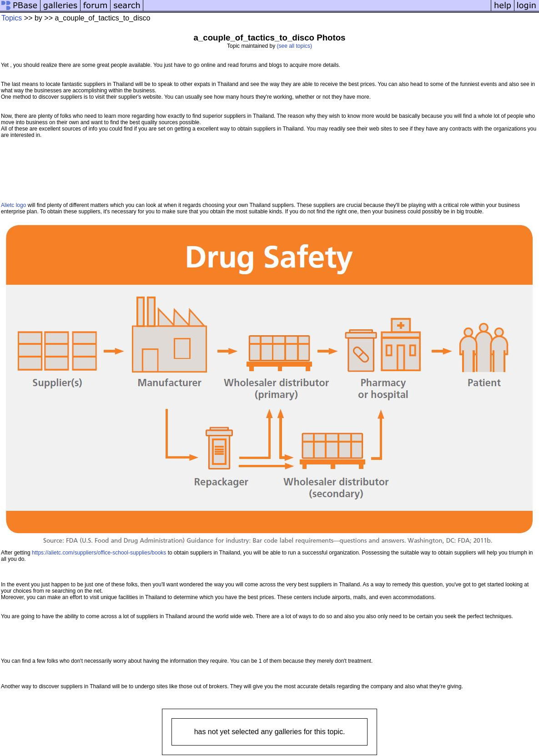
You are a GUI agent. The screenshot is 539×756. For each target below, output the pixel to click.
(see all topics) (295, 46)
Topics (12, 18)
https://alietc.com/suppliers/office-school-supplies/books (99, 553)
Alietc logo (13, 205)
